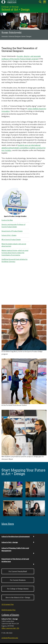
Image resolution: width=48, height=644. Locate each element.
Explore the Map (7, 220)
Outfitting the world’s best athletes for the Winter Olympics (15, 260)
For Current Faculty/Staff (18, 571)
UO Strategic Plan (8, 604)
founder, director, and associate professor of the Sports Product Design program (21, 58)
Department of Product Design (12, 231)
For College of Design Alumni (18, 589)
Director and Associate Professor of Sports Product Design (13, 226)
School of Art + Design (9, 235)
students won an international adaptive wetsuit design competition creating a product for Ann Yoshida (24, 148)
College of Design (10, 615)
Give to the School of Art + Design (18, 597)
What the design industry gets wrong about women (14, 245)
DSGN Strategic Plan (8, 610)
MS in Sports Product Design (11, 240)
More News (8, 524)
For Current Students (18, 580)
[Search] (40, 2)
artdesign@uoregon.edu (10, 638)
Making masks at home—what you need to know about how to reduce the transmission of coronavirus (15, 253)
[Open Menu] (45, 2)
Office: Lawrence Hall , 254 (10, 628)
